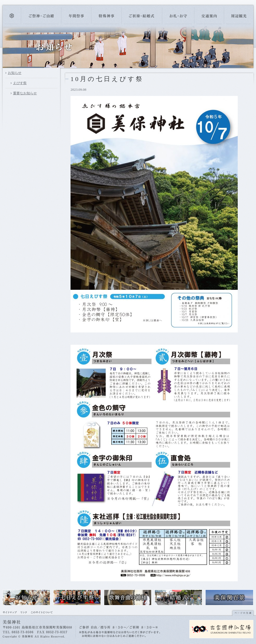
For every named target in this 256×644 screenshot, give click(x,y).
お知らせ (15, 73)
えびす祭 (20, 83)
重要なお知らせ (25, 93)
